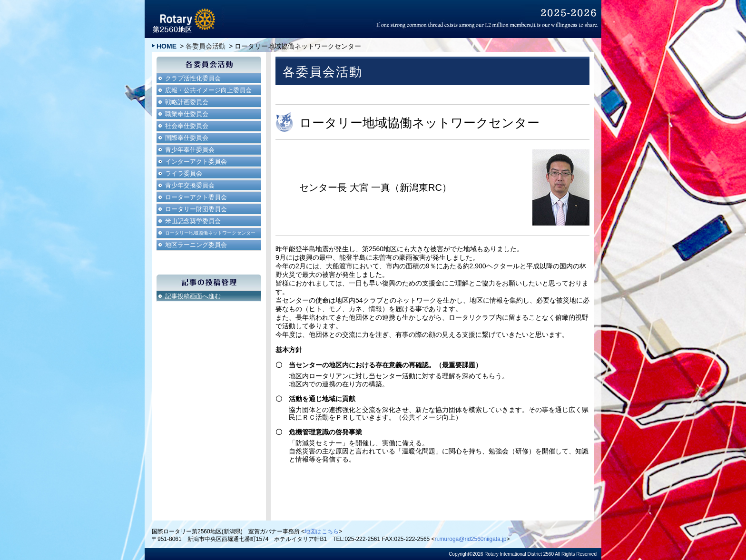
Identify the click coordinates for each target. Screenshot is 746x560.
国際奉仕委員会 (187, 138)
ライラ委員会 (184, 173)
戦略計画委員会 (187, 102)
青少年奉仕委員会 (190, 150)
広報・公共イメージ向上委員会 (208, 90)
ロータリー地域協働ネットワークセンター (210, 233)
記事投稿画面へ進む (193, 296)
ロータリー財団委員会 (196, 209)
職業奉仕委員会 (187, 114)
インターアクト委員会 (196, 162)
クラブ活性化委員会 (193, 78)
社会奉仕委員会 (187, 126)
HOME (167, 46)
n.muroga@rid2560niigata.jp (471, 539)
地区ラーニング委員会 (196, 245)
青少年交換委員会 (190, 185)
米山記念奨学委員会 (193, 221)
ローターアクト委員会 (196, 197)
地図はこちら (322, 531)
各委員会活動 (206, 46)
